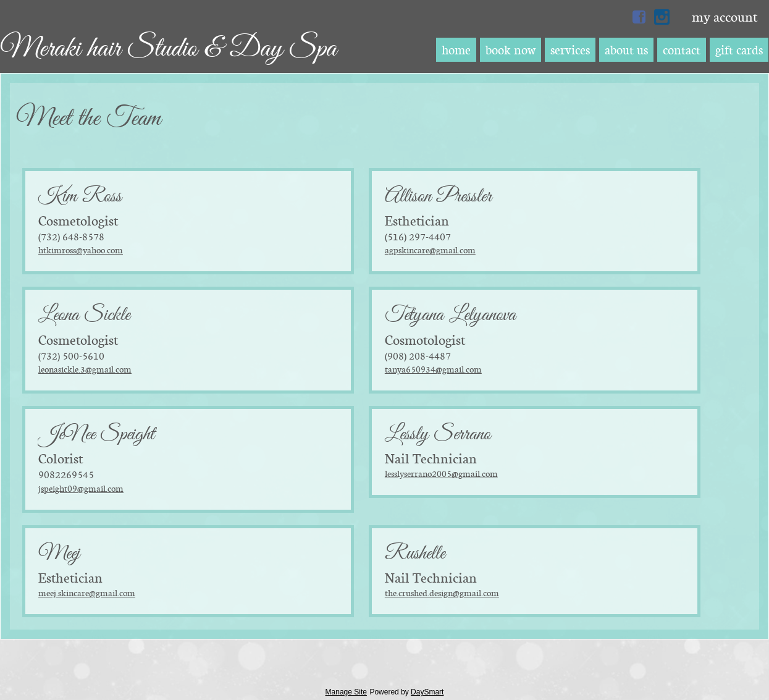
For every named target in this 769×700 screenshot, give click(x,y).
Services (570, 50)
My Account (725, 16)
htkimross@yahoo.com (81, 250)
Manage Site (346, 692)
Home (456, 50)
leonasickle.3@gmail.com (85, 369)
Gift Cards (739, 50)
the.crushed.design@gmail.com (442, 593)
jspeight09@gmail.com (81, 488)
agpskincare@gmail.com (430, 250)
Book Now (511, 50)
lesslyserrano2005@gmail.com (441, 474)
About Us (626, 50)
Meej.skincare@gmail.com (87, 593)
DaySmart (427, 692)
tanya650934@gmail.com (433, 369)
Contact (682, 50)
